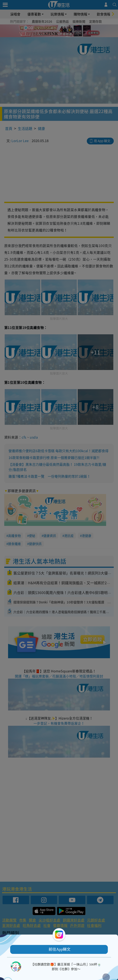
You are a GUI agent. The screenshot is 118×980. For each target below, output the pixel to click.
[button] (59, 949)
